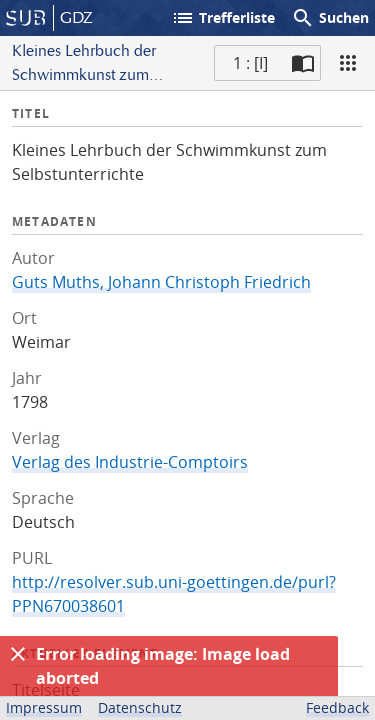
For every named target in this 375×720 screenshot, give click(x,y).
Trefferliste (223, 18)
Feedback (337, 707)
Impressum (44, 707)
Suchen (330, 18)
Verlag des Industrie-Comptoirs (130, 462)
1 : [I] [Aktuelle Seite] (250, 63)
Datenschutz (140, 707)
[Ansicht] (348, 63)
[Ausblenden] (18, 654)
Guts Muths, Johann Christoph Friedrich (161, 282)
